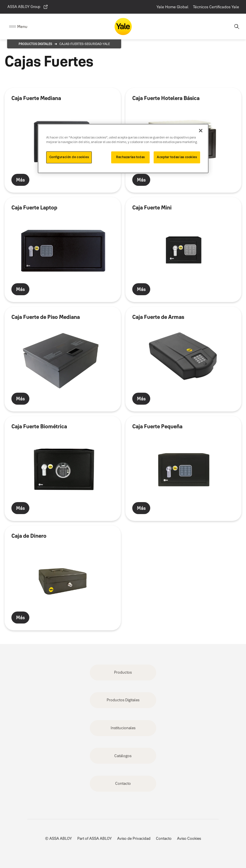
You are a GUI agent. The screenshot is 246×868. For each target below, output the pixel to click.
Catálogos (123, 756)
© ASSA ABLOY (58, 838)
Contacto (123, 783)
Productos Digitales (35, 44)
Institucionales (123, 728)
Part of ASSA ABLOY (94, 838)
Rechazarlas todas (130, 157)
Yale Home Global (172, 7)
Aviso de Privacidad (134, 838)
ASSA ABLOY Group (28, 7)
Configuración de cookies (69, 157)
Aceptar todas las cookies (177, 157)
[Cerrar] (201, 131)
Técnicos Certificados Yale (216, 7)
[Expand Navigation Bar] (18, 27)
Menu (22, 27)
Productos (123, 672)
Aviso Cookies (189, 838)
